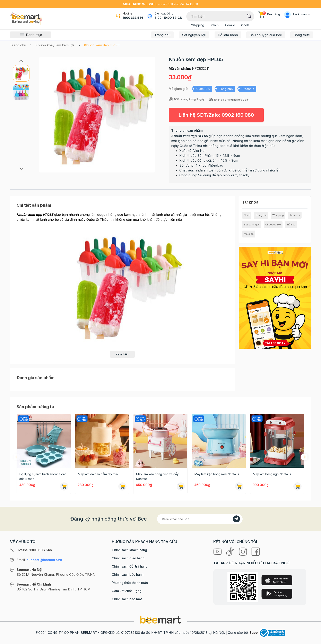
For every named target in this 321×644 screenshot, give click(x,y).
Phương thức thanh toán (130, 583)
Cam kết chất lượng (127, 591)
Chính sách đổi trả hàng (130, 566)
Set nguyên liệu (194, 35)
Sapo (254, 633)
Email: (39, 560)
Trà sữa (291, 225)
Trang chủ (162, 35)
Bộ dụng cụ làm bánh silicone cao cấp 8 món (43, 476)
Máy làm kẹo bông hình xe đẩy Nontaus (157, 476)
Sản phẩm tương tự (35, 407)
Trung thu (261, 215)
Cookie (230, 25)
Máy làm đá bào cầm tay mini (98, 474)
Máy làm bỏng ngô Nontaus (272, 474)
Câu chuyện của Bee (266, 35)
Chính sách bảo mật (127, 599)
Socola (245, 25)
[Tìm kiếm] (249, 16)
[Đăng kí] (236, 519)
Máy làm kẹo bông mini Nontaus (217, 474)
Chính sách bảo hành (128, 575)
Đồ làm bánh (228, 35)
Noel (247, 215)
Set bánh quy (252, 225)
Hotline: (34, 550)
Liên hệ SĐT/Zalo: (216, 115)
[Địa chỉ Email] (200, 519)
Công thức (302, 35)
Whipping (198, 25)
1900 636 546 (133, 18)
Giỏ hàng (269, 14)
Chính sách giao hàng (128, 558)
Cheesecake (273, 225)
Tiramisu (215, 25)
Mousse (249, 234)
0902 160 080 (238, 115)
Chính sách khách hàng (129, 550)
